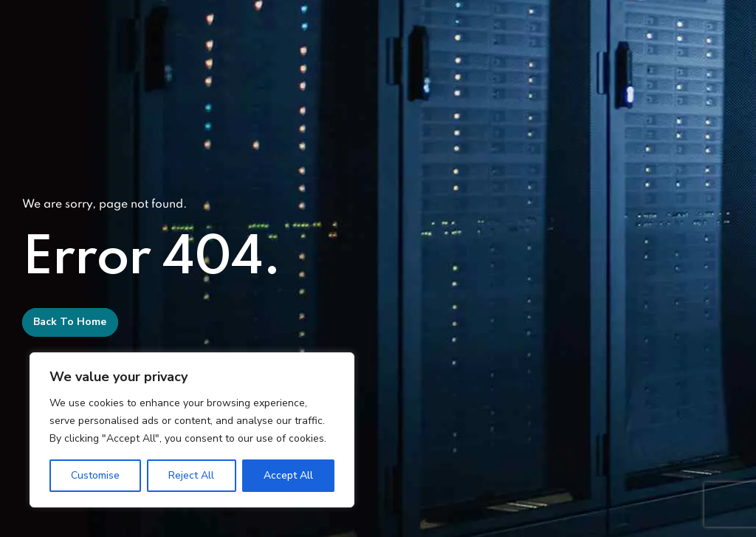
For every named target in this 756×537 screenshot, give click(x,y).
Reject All (191, 475)
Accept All (288, 475)
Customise (95, 475)
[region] (192, 430)
